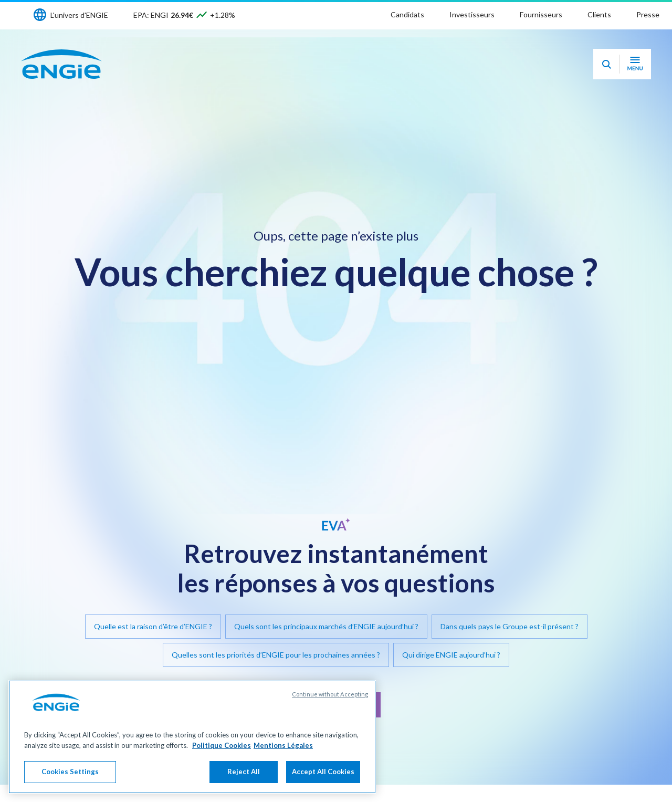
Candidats (407, 14)
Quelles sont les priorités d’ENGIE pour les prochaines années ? (276, 655)
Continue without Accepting (330, 695)
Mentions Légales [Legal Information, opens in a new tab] (283, 746)
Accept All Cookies (323, 773)
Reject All (244, 773)
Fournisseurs (541, 14)
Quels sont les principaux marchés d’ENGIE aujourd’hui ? (326, 626)
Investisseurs (472, 14)
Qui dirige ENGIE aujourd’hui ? (451, 655)
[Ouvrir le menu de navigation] (635, 64)
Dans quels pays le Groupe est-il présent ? (510, 626)
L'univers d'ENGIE (79, 15)
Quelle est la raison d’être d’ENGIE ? (153, 626)
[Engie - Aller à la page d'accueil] (61, 64)
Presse (648, 14)
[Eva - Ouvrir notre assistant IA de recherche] (606, 64)
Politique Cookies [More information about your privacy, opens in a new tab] (222, 746)
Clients (599, 14)
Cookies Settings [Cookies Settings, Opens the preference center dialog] (70, 773)
